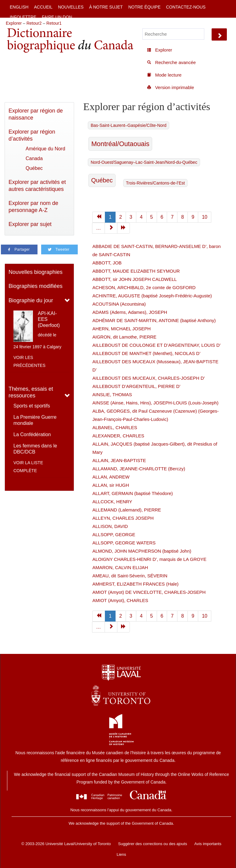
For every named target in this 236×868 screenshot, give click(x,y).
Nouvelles (71, 7)
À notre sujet (106, 7)
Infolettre (23, 17)
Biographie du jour (31, 300)
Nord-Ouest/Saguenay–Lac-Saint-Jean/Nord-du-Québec (144, 162)
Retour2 (34, 23)
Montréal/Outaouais (120, 144)
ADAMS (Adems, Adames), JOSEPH (130, 312)
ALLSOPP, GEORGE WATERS (124, 543)
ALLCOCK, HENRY (112, 502)
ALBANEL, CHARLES (115, 427)
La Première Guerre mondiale (35, 420)
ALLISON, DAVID (110, 526)
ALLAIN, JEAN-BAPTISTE (119, 460)
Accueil (43, 7)
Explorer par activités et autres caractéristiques (37, 186)
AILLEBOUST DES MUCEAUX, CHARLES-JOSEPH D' (149, 378)
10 (205, 217)
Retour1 (54, 23)
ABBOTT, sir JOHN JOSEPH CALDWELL (135, 279)
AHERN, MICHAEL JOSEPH (122, 329)
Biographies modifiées (36, 286)
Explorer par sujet (30, 224)
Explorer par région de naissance (36, 114)
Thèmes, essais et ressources (31, 392)
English (19, 7)
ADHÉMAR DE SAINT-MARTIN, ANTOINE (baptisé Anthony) (154, 320)
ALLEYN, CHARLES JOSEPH (123, 518)
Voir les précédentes (29, 361)
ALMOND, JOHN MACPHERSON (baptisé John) (142, 551)
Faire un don (57, 17)
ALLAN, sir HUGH (111, 485)
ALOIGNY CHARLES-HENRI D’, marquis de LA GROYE (149, 559)
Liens (121, 854)
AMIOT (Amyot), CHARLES (120, 600)
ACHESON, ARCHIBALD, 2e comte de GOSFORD (144, 287)
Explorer (14, 23)
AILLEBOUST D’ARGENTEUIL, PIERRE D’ (136, 386)
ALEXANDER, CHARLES (118, 436)
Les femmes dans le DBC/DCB (35, 449)
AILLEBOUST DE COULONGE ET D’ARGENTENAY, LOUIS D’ (157, 345)
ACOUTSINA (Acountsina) (119, 304)
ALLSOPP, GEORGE (114, 534)
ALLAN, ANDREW (111, 477)
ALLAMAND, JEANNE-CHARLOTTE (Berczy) (139, 469)
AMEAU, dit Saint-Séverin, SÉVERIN (130, 576)
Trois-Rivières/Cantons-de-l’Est (155, 183)
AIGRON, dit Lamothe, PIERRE (124, 337)
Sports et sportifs (32, 406)
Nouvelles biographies (36, 272)
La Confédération (32, 434)
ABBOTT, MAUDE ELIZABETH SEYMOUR (136, 271)
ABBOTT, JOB (107, 263)
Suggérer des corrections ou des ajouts (152, 844)
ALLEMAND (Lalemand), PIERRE (127, 510)
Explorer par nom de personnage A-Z (33, 207)
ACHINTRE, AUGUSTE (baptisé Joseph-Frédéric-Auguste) (152, 296)
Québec (34, 168)
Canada (34, 158)
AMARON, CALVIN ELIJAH (120, 567)
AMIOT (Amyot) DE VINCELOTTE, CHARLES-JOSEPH (149, 592)
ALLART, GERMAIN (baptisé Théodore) (133, 493)
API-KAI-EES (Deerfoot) (49, 319)
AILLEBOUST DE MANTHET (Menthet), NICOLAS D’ (147, 353)
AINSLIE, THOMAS (112, 395)
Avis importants (208, 844)
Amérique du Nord (45, 149)
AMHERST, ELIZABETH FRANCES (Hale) (136, 584)
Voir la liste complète (28, 467)
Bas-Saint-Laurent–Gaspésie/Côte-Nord (128, 125)
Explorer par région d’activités (32, 135)
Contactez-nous (186, 7)
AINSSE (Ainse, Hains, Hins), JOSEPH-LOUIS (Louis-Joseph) (155, 403)
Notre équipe (145, 7)
